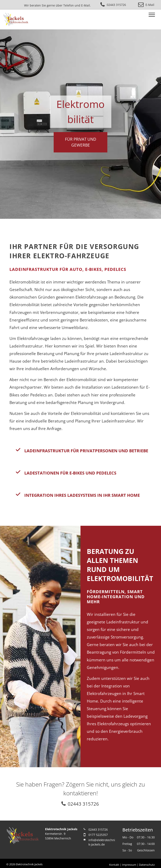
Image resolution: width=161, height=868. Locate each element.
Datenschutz (147, 865)
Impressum (129, 865)
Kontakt (114, 865)
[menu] (152, 15)
